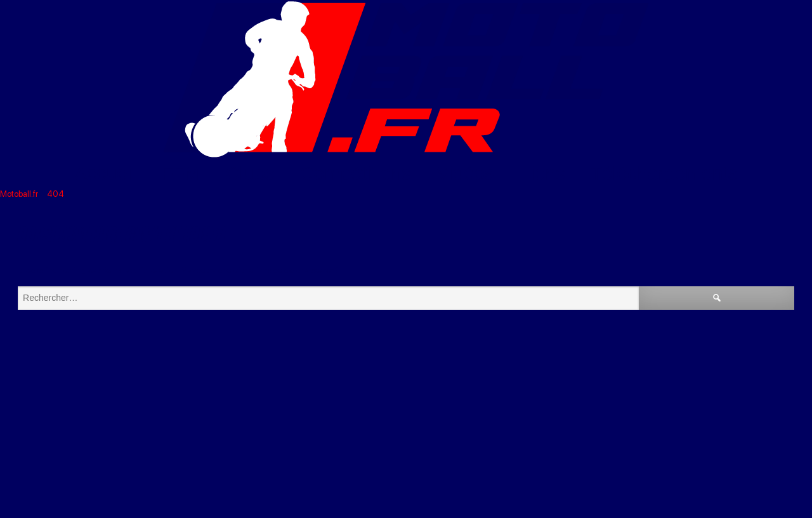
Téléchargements (664, 173)
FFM (181, 173)
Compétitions (356, 173)
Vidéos (465, 173)
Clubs (250, 173)
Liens (542, 173)
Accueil (106, 173)
